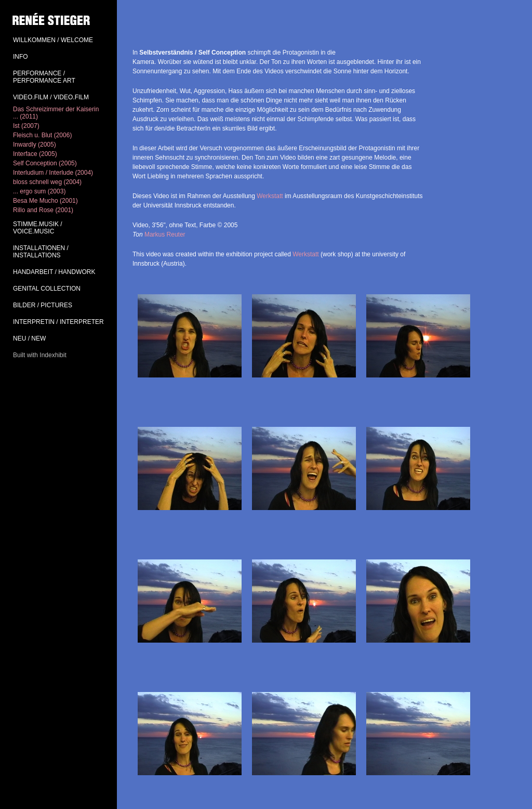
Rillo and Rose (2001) (43, 210)
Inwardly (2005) (35, 145)
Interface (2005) (35, 154)
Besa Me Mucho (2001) (45, 201)
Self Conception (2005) (45, 163)
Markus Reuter (165, 234)
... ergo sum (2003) (39, 191)
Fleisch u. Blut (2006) (42, 135)
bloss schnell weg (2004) (47, 182)
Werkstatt (270, 196)
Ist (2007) (26, 126)
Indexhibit (53, 355)
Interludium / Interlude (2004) (53, 173)
